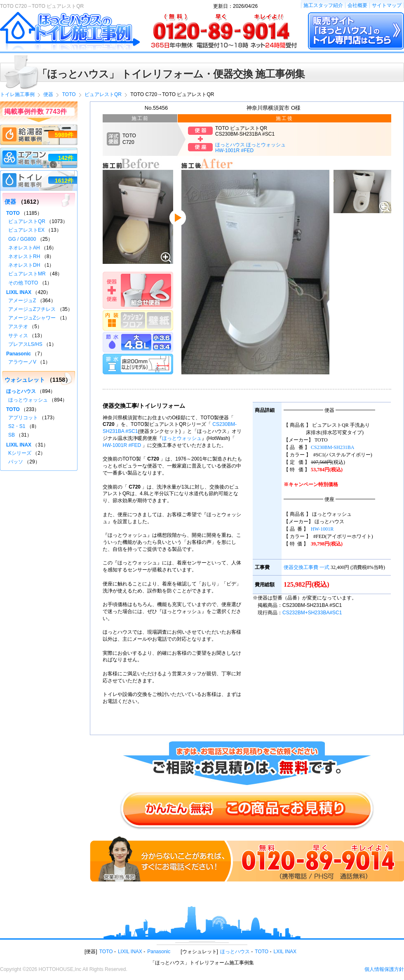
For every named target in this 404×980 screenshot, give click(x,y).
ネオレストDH (24, 265)
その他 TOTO (23, 283)
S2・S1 (17, 426)
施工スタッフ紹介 (323, 5)
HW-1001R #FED (122, 445)
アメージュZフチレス (32, 309)
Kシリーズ (20, 453)
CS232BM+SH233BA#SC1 (312, 613)
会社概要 (357, 5)
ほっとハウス (21, 391)
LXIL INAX (285, 952)
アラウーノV (22, 362)
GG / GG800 (22, 239)
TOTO (13, 213)
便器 (10, 202)
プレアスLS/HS (25, 344)
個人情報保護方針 (384, 969)
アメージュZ (22, 301)
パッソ (16, 462)
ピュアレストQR (27, 221)
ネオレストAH (24, 248)
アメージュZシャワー (32, 318)
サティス (18, 336)
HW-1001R (322, 529)
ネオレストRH (24, 256)
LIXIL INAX (19, 292)
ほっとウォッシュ (182, 438)
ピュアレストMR (27, 274)
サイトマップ (387, 5)
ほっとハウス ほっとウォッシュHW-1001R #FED (250, 148)
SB (12, 435)
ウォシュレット (25, 380)
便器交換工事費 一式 (307, 567)
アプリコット (23, 418)
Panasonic (19, 354)
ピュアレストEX (26, 230)
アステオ (18, 327)
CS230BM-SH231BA (332, 447)
